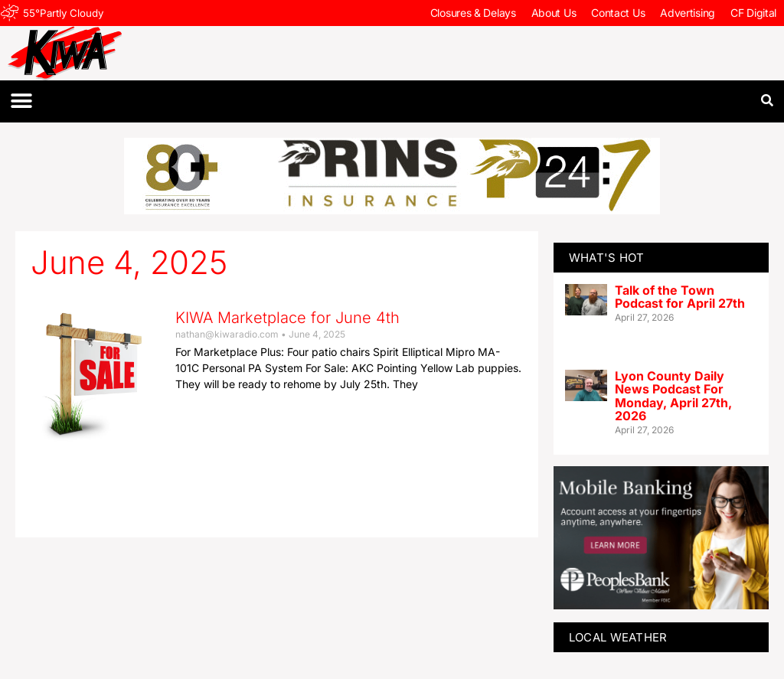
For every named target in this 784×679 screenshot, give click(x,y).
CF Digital (753, 13)
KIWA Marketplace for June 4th (287, 318)
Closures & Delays (473, 13)
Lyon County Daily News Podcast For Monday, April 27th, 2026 (673, 396)
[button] (21, 101)
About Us (554, 13)
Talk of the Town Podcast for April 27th (680, 297)
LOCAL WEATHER (618, 637)
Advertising (688, 13)
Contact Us (618, 13)
